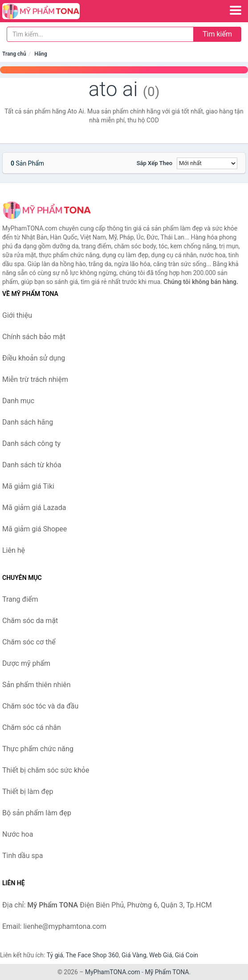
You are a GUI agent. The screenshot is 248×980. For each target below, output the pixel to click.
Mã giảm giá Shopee (35, 529)
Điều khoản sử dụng (34, 358)
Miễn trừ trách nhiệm (35, 379)
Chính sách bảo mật (34, 337)
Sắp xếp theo (154, 163)
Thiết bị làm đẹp (28, 792)
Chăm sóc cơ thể (29, 642)
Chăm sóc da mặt (30, 621)
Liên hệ (14, 550)
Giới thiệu (17, 315)
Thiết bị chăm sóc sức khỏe (46, 770)
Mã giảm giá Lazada (34, 508)
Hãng (41, 54)
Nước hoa (18, 834)
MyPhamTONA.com (113, 972)
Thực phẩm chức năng (38, 749)
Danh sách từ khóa (32, 465)
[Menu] (236, 10)
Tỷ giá (55, 955)
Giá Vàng (134, 955)
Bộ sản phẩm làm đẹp (37, 813)
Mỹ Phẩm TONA (167, 972)
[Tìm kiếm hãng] (100, 34)
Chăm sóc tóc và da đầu (40, 706)
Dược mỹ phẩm (26, 663)
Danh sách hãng (28, 422)
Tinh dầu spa (23, 856)
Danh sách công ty (31, 443)
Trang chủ (14, 54)
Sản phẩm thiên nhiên (37, 685)
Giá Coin (187, 955)
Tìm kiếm (217, 34)
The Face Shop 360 (92, 955)
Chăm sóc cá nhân (32, 727)
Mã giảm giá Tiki (28, 486)
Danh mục (18, 401)
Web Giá (161, 955)
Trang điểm (20, 599)
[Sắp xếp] (207, 163)
